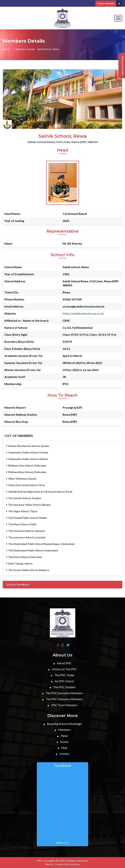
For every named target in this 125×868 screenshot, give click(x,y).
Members (63, 730)
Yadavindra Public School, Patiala (27, 452)
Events (63, 742)
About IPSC (62, 663)
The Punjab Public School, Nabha (27, 518)
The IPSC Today (63, 675)
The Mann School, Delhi (21, 524)
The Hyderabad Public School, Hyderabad (32, 550)
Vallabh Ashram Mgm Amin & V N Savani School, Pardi (39, 492)
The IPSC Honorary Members (62, 699)
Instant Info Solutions (68, 864)
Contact (63, 754)
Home (6, 49)
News (63, 736)
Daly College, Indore (19, 563)
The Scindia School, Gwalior (24, 498)
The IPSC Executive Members (62, 693)
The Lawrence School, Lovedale (26, 537)
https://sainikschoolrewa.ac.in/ (83, 313)
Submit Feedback (18, 585)
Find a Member (106, 4)
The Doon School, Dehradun (24, 557)
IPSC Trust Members (62, 705)
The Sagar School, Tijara (22, 511)
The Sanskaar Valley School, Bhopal (28, 505)
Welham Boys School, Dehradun (26, 472)
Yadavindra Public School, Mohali (27, 459)
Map (62, 748)
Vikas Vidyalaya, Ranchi (21, 479)
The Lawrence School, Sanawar (26, 531)
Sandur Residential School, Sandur (28, 446)
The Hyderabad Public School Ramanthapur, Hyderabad (40, 544)
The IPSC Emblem (63, 687)
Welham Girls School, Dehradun (26, 465)
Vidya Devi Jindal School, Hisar (26, 485)
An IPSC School (62, 681)
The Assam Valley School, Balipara (28, 570)
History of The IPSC (63, 669)
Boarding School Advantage (62, 724)
